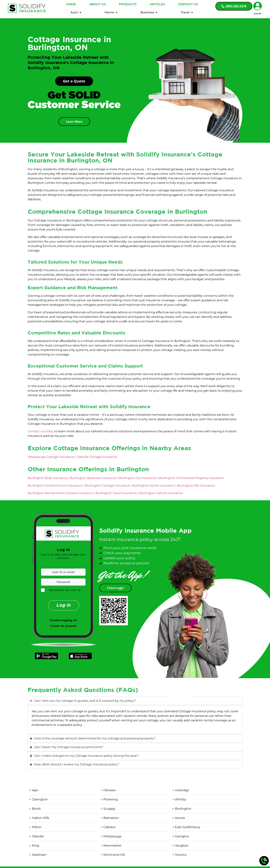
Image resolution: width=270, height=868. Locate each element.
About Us (97, 4)
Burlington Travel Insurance (116, 495)
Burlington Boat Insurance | (48, 480)
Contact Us (188, 4)
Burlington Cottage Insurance (107, 487)
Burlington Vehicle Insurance (161, 495)
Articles (157, 4)
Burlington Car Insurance (138, 480)
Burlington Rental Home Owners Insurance (60, 495)
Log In (257, 14)
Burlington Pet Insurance (196, 487)
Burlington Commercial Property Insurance (191, 480)
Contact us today (41, 433)
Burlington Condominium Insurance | (56, 487)
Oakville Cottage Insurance (97, 459)
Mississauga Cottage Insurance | (52, 459)
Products (128, 4)
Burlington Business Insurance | (94, 480)
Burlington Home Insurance (153, 487)
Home (71, 4)
